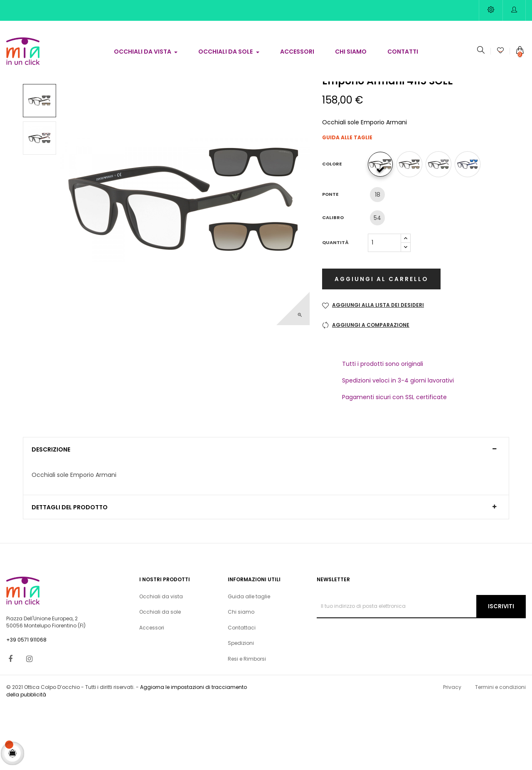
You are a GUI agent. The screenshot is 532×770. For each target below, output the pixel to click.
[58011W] (441, 230)
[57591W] (470, 230)
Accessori (152, 691)
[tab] (266, 513)
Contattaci (242, 691)
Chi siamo (241, 675)
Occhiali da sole (160, 675)
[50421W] (382, 230)
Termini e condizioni (500, 751)
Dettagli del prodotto (70, 571)
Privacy (452, 751)
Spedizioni (241, 707)
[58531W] (411, 230)
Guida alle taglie (347, 204)
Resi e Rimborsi (247, 722)
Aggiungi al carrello (380, 345)
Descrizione (51, 513)
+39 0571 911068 (26, 703)
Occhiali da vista (161, 660)
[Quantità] (384, 308)
